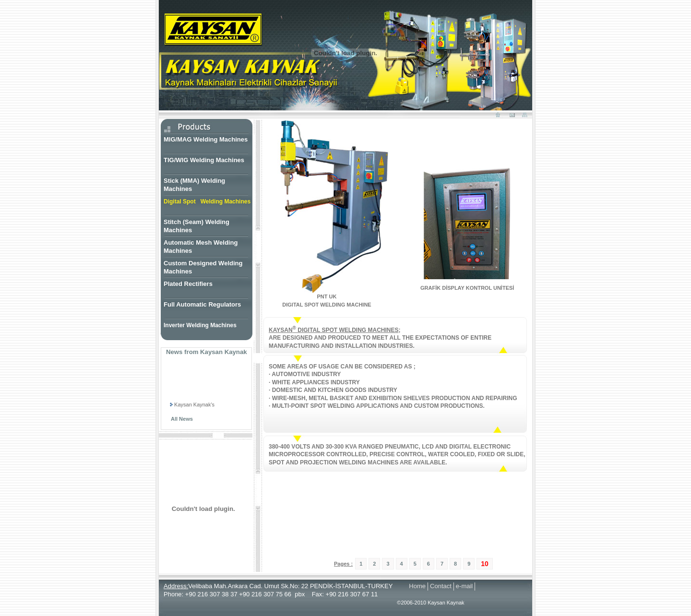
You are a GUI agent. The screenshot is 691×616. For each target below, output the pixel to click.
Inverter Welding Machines (200, 325)
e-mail (464, 586)
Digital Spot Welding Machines (207, 201)
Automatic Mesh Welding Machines (201, 247)
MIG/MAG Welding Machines (206, 139)
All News (182, 419)
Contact (441, 586)
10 (485, 564)
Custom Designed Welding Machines (203, 267)
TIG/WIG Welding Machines (204, 160)
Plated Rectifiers (188, 284)
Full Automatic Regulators (202, 304)
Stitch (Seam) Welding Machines (197, 226)
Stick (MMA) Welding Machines (194, 185)
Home (417, 586)
